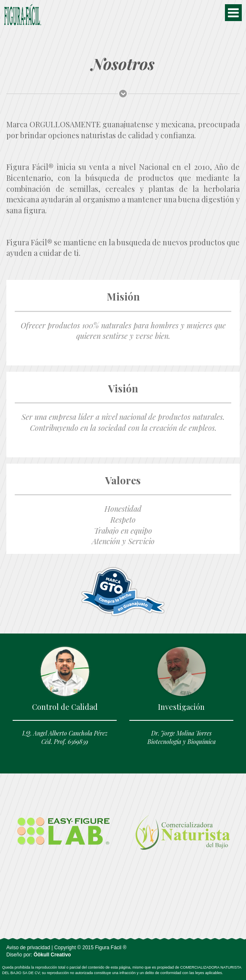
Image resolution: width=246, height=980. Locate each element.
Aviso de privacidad (28, 948)
